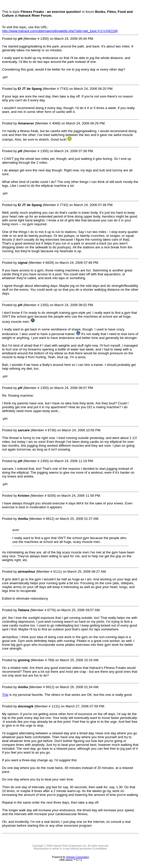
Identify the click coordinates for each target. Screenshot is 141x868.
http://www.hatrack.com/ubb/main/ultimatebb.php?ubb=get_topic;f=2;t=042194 (60, 31)
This (5, 695)
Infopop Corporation (78, 857)
